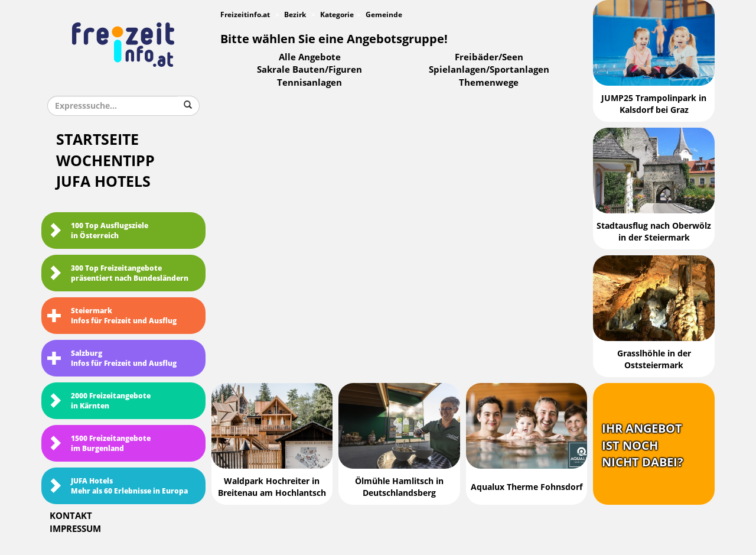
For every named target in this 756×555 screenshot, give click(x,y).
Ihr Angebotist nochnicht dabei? (643, 445)
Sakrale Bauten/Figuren (309, 70)
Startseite (97, 140)
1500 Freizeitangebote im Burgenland (99, 444)
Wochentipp (105, 161)
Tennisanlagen (309, 83)
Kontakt (71, 516)
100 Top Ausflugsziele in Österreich (98, 231)
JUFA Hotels (103, 182)
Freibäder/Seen (489, 57)
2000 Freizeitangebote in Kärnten (99, 401)
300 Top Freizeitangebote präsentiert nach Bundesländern (118, 273)
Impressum (75, 529)
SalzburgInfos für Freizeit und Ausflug (112, 358)
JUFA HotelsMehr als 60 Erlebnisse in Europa (118, 486)
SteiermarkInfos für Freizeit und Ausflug (112, 316)
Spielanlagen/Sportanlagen (489, 70)
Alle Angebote (310, 57)
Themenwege (489, 83)
